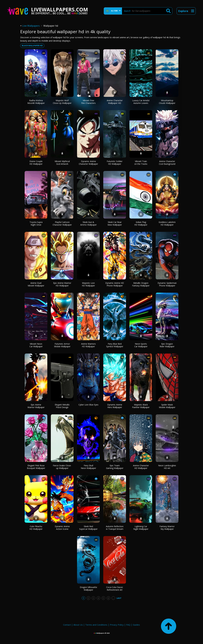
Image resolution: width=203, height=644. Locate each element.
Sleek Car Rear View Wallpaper (115, 223)
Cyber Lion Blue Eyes (88, 405)
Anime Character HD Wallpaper (141, 467)
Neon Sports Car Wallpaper (141, 345)
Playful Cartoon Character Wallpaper (62, 223)
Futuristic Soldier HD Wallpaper (115, 163)
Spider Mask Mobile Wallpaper (167, 406)
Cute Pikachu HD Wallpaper (36, 528)
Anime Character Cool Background (167, 163)
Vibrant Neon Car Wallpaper (36, 345)
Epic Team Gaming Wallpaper (115, 467)
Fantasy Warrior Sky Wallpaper (167, 528)
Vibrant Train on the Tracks (141, 163)
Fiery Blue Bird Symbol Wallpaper (115, 345)
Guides (136, 625)
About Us (78, 625)
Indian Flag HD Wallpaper (141, 223)
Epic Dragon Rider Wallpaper (167, 345)
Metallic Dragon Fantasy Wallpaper (141, 284)
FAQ (128, 625)
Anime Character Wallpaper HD (115, 102)
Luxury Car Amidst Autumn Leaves (141, 102)
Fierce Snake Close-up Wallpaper (62, 467)
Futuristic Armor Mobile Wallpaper (62, 345)
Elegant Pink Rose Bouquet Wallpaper (36, 467)
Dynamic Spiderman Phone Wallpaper (167, 284)
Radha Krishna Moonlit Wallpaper (36, 102)
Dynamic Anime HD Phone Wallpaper (115, 284)
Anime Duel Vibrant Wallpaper (36, 284)
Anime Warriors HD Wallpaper (88, 345)
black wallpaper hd (32, 45)
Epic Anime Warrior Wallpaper (36, 406)
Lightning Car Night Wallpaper (141, 528)
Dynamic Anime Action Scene (62, 528)
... (113, 598)
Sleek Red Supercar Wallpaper (88, 528)
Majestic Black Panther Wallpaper (141, 406)
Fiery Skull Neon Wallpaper (88, 467)
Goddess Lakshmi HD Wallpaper (167, 223)
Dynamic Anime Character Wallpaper (88, 163)
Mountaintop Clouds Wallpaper (167, 102)
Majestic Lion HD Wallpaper (88, 284)
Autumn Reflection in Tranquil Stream (115, 528)
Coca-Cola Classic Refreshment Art (115, 588)
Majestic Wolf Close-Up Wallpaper (62, 102)
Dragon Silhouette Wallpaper (88, 588)
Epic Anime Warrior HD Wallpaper (62, 284)
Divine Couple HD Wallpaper (36, 163)
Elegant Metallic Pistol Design (62, 406)
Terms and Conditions (96, 625)
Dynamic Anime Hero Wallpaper (115, 406)
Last (119, 598)
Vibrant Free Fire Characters (88, 102)
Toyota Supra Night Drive (36, 223)
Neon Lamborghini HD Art (167, 467)
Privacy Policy (117, 625)
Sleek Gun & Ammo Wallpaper (88, 223)
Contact (67, 625)
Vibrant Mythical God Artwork (62, 163)
